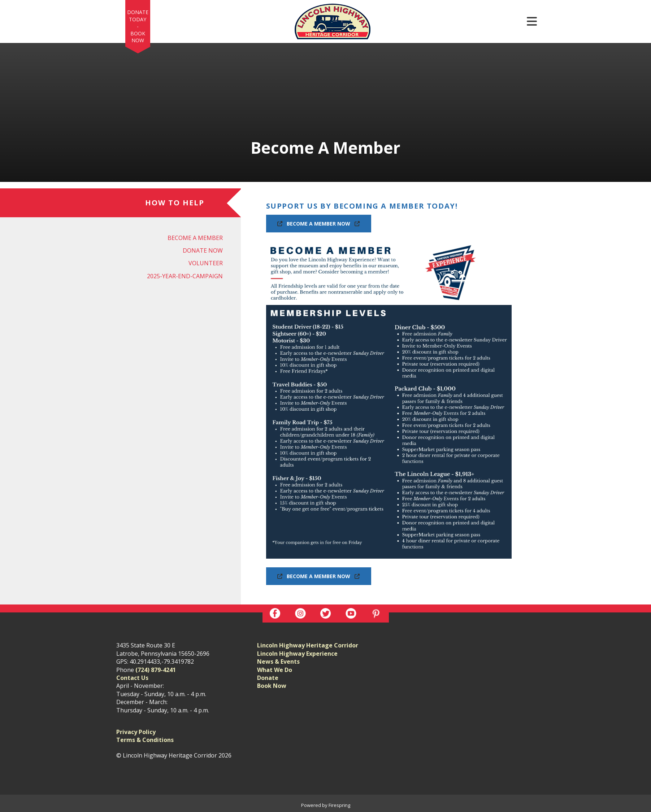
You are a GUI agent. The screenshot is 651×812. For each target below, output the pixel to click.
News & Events (278, 662)
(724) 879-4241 (156, 670)
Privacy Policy (136, 732)
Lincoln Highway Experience (297, 654)
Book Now (138, 37)
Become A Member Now (319, 224)
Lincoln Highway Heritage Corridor (308, 645)
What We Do (275, 670)
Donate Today (138, 16)
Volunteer (206, 263)
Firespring (339, 805)
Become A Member (195, 238)
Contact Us (132, 678)
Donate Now (203, 250)
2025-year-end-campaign (185, 276)
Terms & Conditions (145, 740)
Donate (268, 678)
